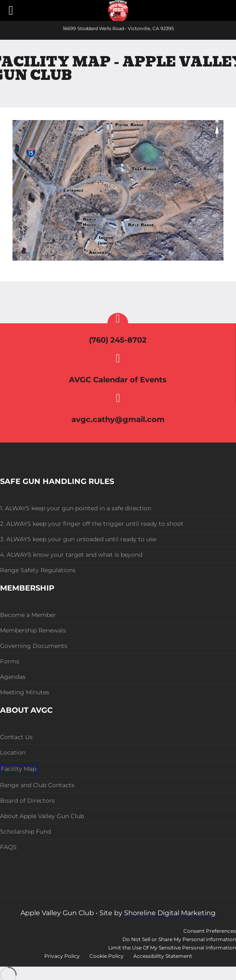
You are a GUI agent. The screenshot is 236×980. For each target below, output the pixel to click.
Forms (10, 661)
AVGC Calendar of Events (118, 380)
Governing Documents (34, 646)
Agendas (13, 677)
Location (13, 752)
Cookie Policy (107, 956)
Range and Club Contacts (37, 785)
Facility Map (19, 769)
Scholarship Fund (25, 832)
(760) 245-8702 (118, 340)
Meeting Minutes (25, 692)
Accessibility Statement (163, 956)
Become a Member (28, 615)
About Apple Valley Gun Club (42, 816)
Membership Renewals (33, 630)
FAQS (8, 847)
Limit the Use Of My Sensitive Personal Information (172, 948)
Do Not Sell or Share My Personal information (179, 939)
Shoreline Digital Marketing (170, 913)
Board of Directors (27, 801)
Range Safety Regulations (38, 570)
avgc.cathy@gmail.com (118, 420)
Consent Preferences (210, 931)
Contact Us (16, 737)
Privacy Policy (62, 956)
